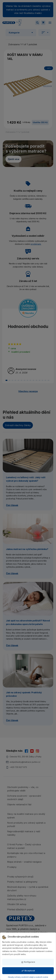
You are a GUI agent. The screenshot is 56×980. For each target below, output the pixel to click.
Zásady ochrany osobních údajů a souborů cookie (28, 977)
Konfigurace (28, 962)
